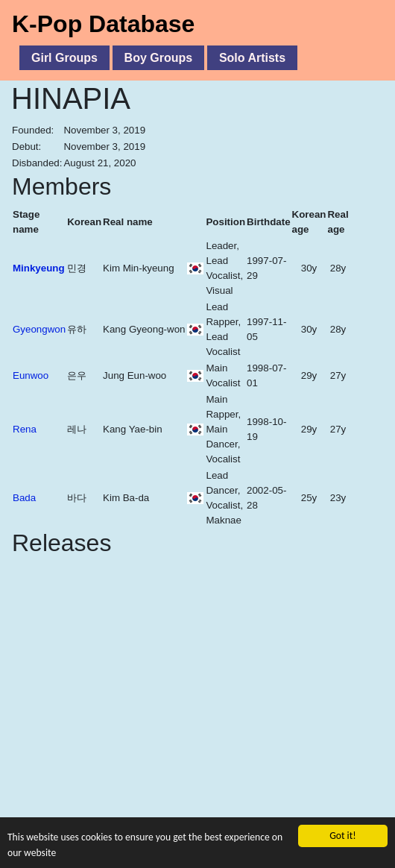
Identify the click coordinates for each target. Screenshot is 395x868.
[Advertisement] (197, 714)
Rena (25, 429)
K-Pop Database (103, 24)
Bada (24, 498)
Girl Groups (64, 58)
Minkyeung (39, 268)
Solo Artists (252, 58)
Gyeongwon (39, 329)
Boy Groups (159, 58)
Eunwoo (31, 375)
